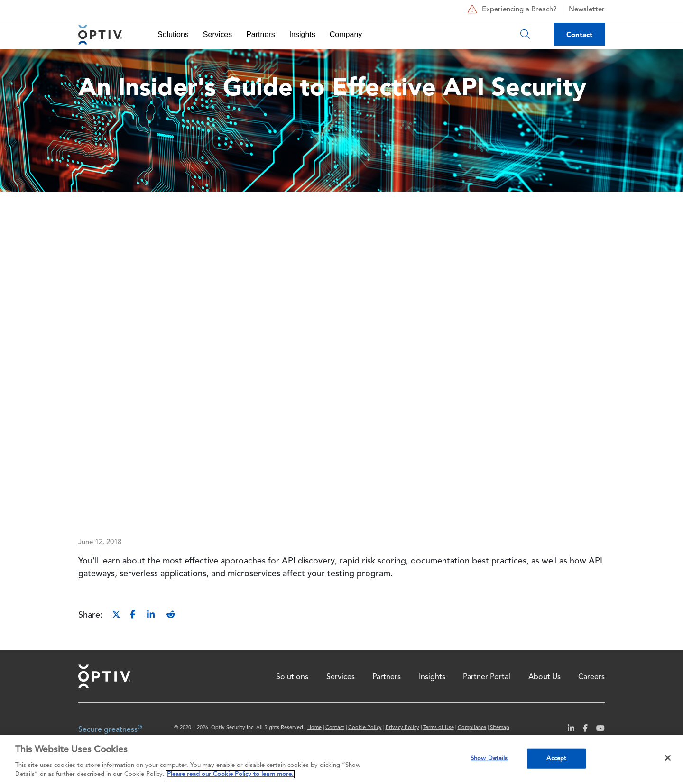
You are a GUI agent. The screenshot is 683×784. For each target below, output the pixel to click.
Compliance (472, 728)
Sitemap (500, 728)
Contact (579, 34)
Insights (302, 34)
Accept (556, 759)
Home (104, 676)
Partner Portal (487, 677)
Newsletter (587, 10)
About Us (545, 677)
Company (346, 34)
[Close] (668, 758)
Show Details (489, 759)
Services (217, 34)
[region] (341, 759)
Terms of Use (438, 728)
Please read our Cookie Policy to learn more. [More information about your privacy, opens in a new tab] (230, 774)
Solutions (173, 34)
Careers (591, 677)
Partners (260, 34)
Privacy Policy (402, 728)
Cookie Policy (365, 728)
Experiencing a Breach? (511, 9)
